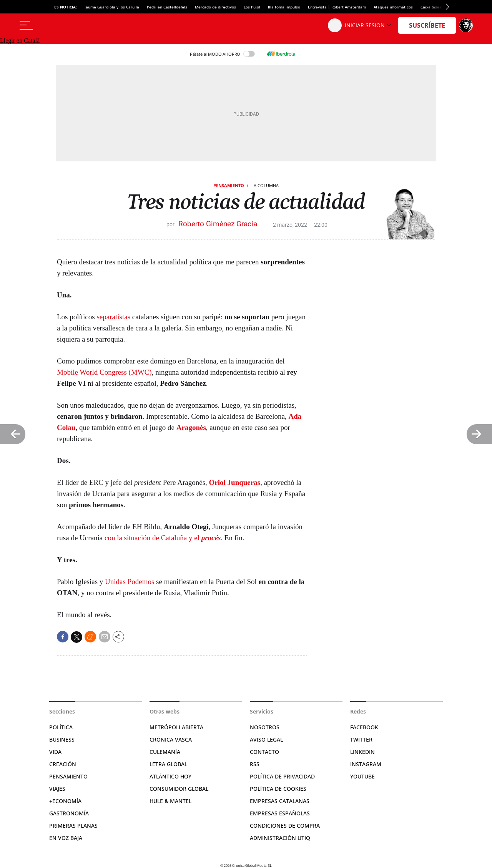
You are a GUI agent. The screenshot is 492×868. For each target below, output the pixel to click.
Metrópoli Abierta (176, 727)
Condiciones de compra (285, 826)
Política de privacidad (282, 776)
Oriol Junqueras (235, 482)
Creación (63, 764)
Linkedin (362, 752)
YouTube (362, 776)
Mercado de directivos (215, 7)
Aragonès (191, 427)
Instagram (366, 764)
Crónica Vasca (171, 739)
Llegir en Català (20, 41)
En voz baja (66, 838)
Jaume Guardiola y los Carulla (112, 7)
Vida (55, 752)
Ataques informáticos (393, 7)
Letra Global (168, 764)
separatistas (113, 317)
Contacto (264, 752)
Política (61, 727)
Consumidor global (179, 789)
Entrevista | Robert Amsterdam (337, 7)
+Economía (65, 801)
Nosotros (265, 727)
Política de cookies (278, 789)
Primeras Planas (73, 826)
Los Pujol (252, 7)
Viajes (57, 789)
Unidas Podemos (130, 582)
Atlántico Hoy (170, 776)
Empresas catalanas (280, 801)
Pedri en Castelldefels (167, 7)
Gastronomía (69, 813)
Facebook (364, 727)
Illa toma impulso (284, 7)
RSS (255, 764)
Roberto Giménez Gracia (218, 224)
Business (62, 739)
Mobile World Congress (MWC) (104, 372)
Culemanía (165, 752)
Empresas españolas (280, 813)
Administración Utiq (280, 838)
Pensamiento (229, 185)
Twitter (361, 739)
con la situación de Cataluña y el (163, 538)
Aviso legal (266, 739)
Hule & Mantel (170, 801)
